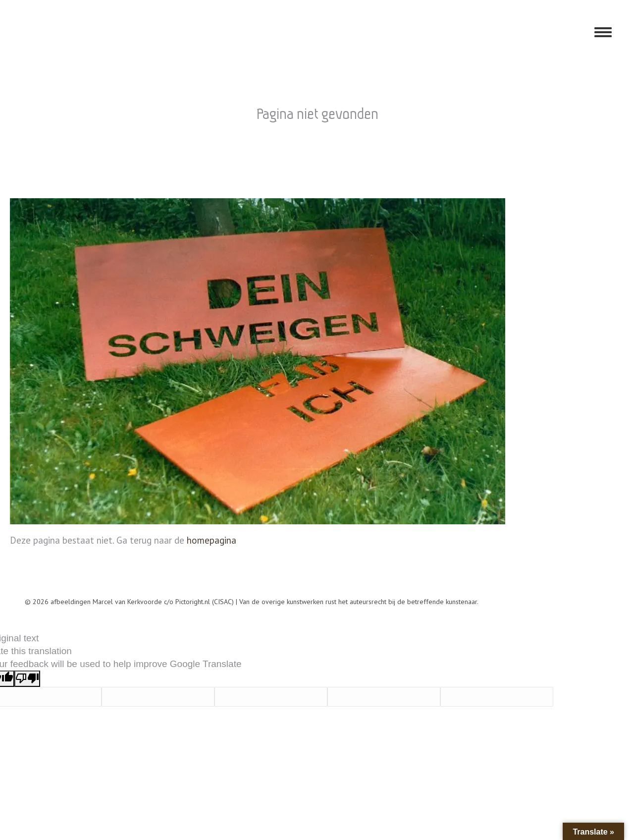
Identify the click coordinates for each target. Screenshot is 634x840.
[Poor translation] (27, 679)
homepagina (211, 540)
